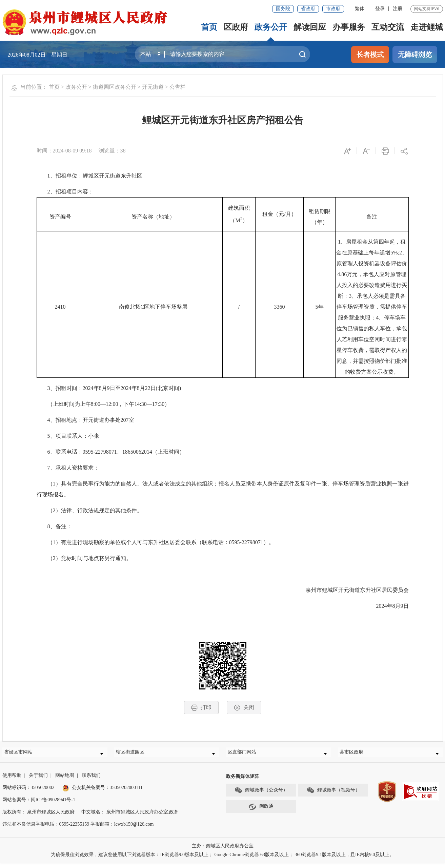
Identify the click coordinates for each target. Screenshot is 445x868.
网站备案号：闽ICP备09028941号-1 (39, 804)
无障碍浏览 (415, 55)
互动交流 (388, 27)
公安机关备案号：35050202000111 (103, 792)
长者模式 (370, 55)
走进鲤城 (427, 27)
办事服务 (349, 27)
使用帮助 (12, 780)
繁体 (360, 9)
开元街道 (153, 87)
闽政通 (261, 811)
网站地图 (65, 780)
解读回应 (310, 27)
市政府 (333, 9)
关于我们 (38, 780)
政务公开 (271, 27)
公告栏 (178, 87)
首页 (209, 27)
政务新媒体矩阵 (243, 781)
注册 (398, 9)
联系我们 (91, 780)
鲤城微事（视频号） (333, 795)
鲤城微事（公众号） (261, 795)
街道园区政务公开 (115, 87)
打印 (201, 708)
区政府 (236, 27)
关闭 (244, 708)
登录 (380, 9)
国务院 (283, 9)
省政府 (308, 9)
